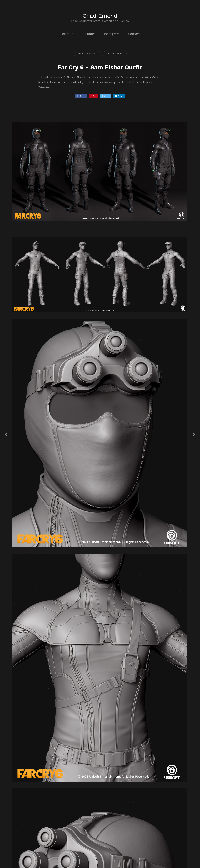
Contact (134, 34)
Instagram (111, 34)
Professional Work (87, 54)
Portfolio (67, 34)
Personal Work (115, 54)
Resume (89, 34)
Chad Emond (100, 16)
